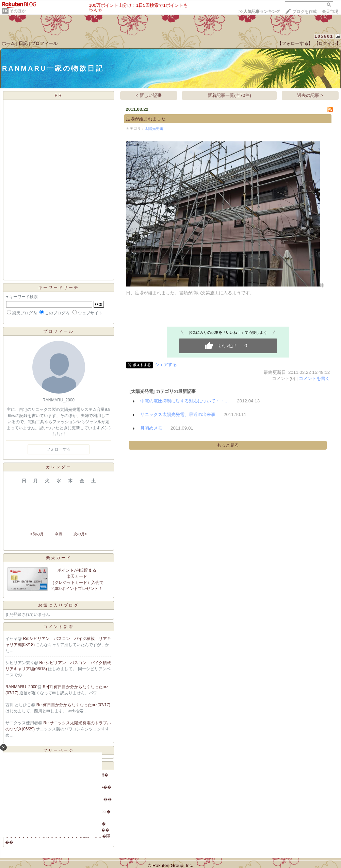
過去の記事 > (310, 95)
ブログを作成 (305, 12)
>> (259, 12)
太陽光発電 (154, 128)
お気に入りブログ (59, 605)
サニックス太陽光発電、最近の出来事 (178, 414)
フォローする (59, 449)
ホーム (8, 43)
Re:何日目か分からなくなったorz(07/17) (73, 705)
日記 (23, 43)
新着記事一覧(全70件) (229, 95)
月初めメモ (151, 428)
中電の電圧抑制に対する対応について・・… (184, 401)
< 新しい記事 (149, 95)
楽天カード (59, 558)
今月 (59, 534)
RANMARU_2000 (21, 687)
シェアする (166, 364)
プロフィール (44, 43)
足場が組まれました (146, 119)
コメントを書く (314, 378)
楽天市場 (330, 12)
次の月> (80, 534)
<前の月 (37, 534)
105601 (324, 36)
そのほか (18, 11)
